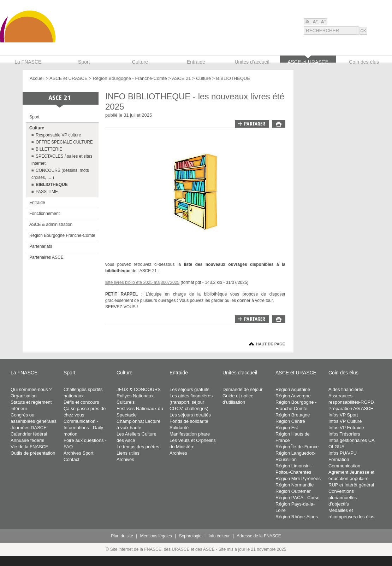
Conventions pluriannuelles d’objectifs (343, 498)
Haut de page (271, 344)
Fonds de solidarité (189, 421)
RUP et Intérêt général (351, 485)
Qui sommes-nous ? (31, 389)
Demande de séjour (242, 389)
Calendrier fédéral (29, 434)
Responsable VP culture (58, 135)
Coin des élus (343, 373)
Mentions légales (156, 536)
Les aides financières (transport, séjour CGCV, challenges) (191, 402)
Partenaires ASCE (46, 257)
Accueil (37, 78)
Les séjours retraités (190, 415)
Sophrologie (190, 536)
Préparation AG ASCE (351, 409)
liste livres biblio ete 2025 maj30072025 (142, 282)
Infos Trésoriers (344, 434)
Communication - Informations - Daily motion (83, 428)
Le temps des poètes (138, 447)
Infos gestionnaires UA (352, 440)
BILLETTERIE (49, 149)
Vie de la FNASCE (29, 447)
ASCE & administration (51, 224)
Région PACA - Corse (298, 498)
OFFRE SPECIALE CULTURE (64, 142)
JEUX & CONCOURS (139, 389)
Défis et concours (81, 402)
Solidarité (179, 428)
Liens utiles (128, 453)
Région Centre (290, 421)
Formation (339, 459)
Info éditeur (219, 536)
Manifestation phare (190, 434)
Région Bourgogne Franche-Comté (62, 235)
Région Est (287, 428)
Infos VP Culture (345, 421)
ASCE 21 (182, 78)
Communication (344, 466)
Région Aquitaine (293, 389)
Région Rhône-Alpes (297, 517)
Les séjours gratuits (189, 389)
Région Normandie (295, 485)
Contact (72, 459)
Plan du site (122, 536)
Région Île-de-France (297, 447)
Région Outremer (293, 491)
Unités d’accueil (240, 373)
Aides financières (346, 389)
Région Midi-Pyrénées (298, 479)
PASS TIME (47, 192)
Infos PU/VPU (343, 453)
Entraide (37, 203)
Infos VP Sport (343, 415)
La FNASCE (24, 373)
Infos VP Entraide (346, 428)
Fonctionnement (44, 214)
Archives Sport (79, 453)
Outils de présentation (33, 453)
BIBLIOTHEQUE (233, 78)
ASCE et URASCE (69, 78)
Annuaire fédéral (27, 440)
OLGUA (337, 447)
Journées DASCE (29, 428)
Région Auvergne (293, 396)
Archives (125, 459)
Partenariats (41, 246)
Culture (203, 78)
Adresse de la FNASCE (259, 536)
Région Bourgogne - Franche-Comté (130, 78)
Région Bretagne (293, 415)
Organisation (24, 396)
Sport (34, 117)
